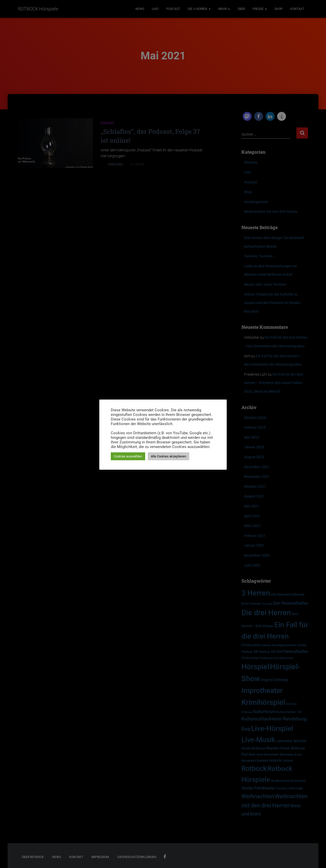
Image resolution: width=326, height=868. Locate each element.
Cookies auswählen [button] (128, 456)
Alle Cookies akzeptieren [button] (168, 456)
